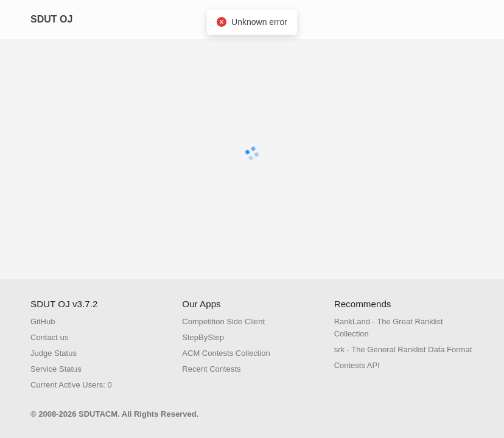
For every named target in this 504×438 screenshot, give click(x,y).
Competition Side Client (223, 322)
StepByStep (203, 337)
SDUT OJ (51, 19)
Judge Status (54, 353)
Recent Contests (211, 369)
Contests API (357, 365)
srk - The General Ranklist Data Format (403, 349)
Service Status (56, 369)
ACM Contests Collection (226, 353)
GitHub (43, 322)
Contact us (49, 337)
